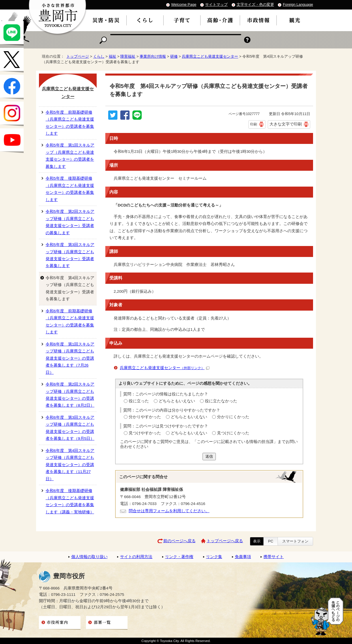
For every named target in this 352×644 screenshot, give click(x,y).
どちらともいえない (177, 401)
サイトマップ (216, 4)
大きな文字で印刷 (286, 124)
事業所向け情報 (153, 56)
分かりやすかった (145, 417)
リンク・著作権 (179, 557)
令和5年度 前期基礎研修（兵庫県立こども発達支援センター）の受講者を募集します (70, 123)
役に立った (139, 401)
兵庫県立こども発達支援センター (210, 56)
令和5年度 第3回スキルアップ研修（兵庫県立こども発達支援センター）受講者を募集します (70, 255)
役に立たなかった (221, 401)
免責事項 (243, 557)
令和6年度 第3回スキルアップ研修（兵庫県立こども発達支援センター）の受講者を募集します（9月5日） (70, 428)
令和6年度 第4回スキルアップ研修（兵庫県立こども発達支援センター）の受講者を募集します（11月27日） (70, 465)
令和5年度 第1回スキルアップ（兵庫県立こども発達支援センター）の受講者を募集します (70, 156)
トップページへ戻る (225, 541)
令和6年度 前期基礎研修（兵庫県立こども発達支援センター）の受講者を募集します (70, 322)
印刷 (254, 124)
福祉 (113, 56)
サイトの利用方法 (136, 557)
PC (271, 541)
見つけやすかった (145, 433)
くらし (99, 56)
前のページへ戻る (179, 541)
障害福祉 (128, 56)
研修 (174, 56)
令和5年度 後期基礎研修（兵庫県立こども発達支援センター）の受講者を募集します (70, 189)
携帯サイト (274, 557)
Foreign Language (298, 4)
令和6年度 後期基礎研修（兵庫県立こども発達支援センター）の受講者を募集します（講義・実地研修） (70, 501)
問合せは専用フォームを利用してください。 (169, 511)
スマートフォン (295, 541)
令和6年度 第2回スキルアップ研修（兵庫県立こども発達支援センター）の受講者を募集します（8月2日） (70, 395)
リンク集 (214, 557)
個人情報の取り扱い (89, 557)
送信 (209, 456)
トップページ (78, 56)
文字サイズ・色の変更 (255, 4)
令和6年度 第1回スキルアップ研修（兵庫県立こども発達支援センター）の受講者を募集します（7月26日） (70, 358)
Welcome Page (184, 4)
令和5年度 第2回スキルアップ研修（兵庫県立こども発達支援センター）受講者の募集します (70, 222)
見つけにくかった (233, 433)
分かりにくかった (233, 417)
